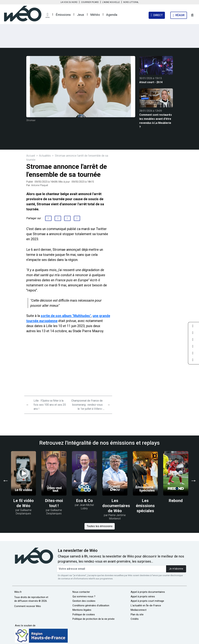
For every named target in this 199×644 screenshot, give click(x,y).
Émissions (63, 15)
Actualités (45, 156)
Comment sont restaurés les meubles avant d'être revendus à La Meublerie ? (156, 121)
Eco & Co (84, 501)
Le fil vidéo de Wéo (23, 503)
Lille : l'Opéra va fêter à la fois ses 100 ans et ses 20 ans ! (50, 405)
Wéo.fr (18, 592)
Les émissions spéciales (145, 506)
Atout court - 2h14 (151, 82)
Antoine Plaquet (40, 185)
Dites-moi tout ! (54, 503)
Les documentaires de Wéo (116, 506)
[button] (48, 15)
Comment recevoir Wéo (28, 606)
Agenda (112, 15)
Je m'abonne (176, 569)
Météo (95, 15)
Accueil (31, 156)
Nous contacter (81, 592)
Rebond (176, 501)
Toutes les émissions (100, 526)
